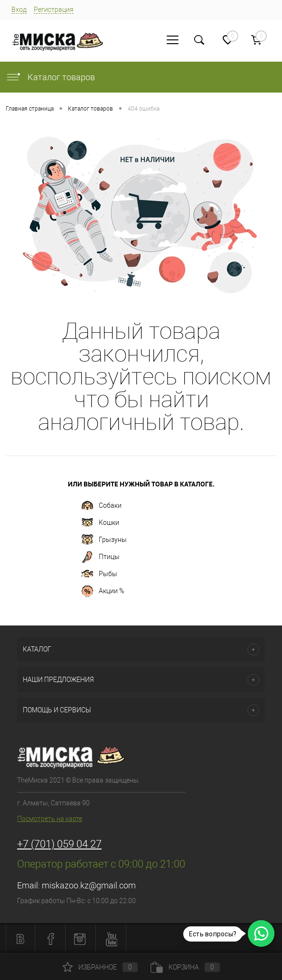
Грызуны (104, 540)
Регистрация (54, 9)
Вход (19, 9)
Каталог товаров (50, 77)
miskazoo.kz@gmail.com (89, 885)
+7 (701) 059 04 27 (59, 844)
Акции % (103, 591)
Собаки (102, 506)
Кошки (100, 523)
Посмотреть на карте (50, 819)
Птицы (101, 557)
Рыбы (99, 574)
